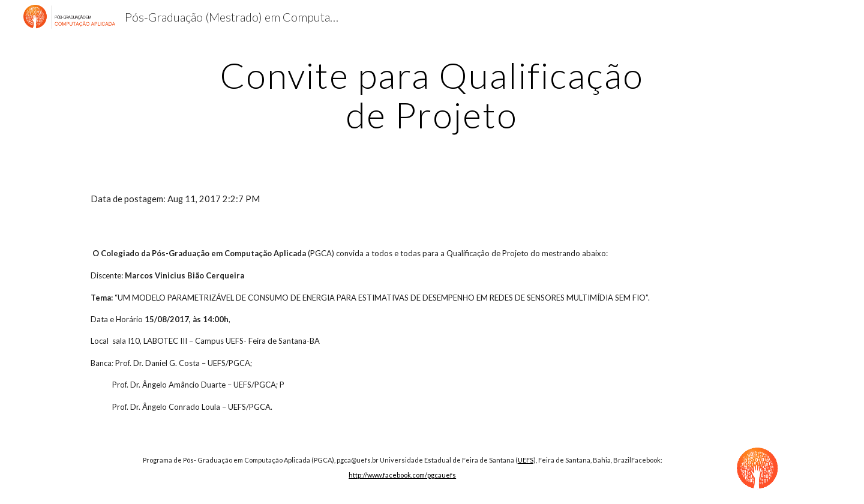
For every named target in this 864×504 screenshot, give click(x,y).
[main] (432, 95)
